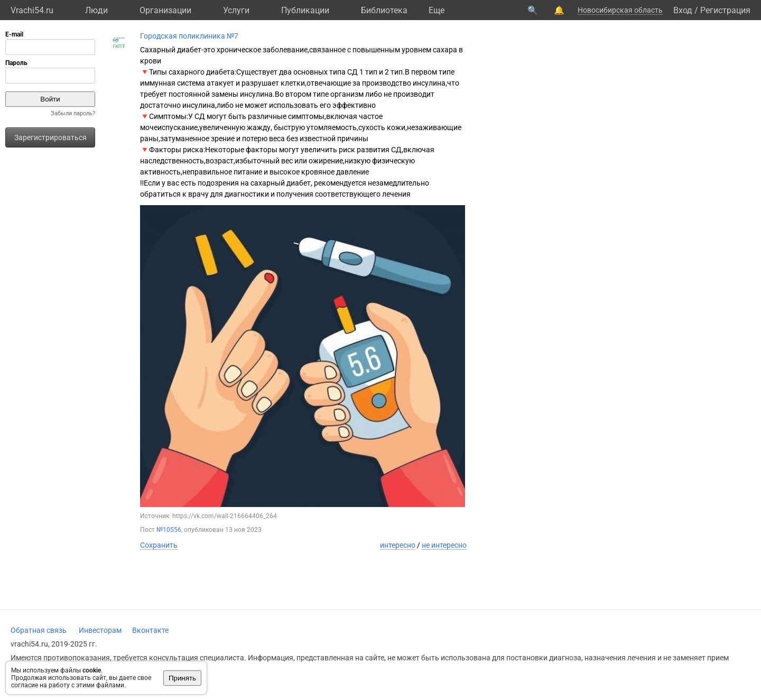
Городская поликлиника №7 (189, 36)
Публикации (305, 10)
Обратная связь (39, 630)
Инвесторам (100, 630)
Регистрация (725, 10)
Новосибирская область (620, 10)
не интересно (444, 545)
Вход (683, 10)
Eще (437, 10)
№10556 (169, 530)
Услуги (236, 10)
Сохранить (159, 545)
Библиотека (384, 10)
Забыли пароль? (73, 113)
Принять (182, 678)
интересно (398, 545)
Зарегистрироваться (50, 137)
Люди (96, 10)
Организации (165, 10)
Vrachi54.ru (32, 10)
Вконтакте (150, 630)
